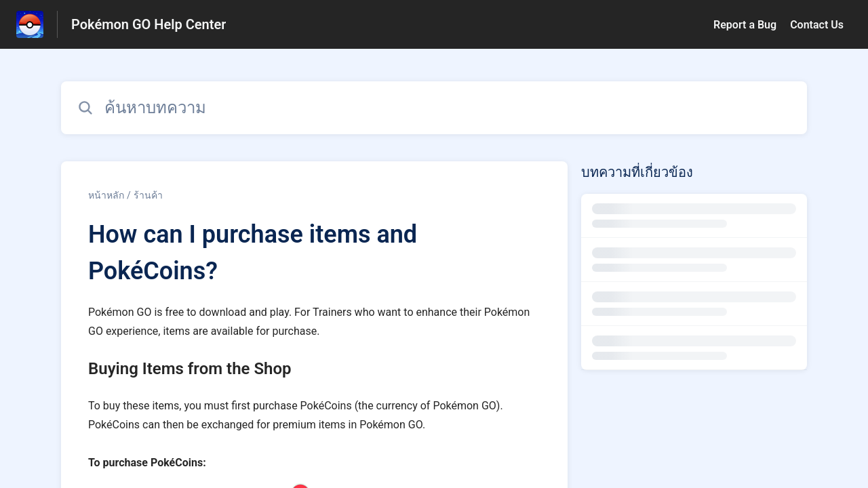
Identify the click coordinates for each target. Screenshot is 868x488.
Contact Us (817, 25)
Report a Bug (745, 25)
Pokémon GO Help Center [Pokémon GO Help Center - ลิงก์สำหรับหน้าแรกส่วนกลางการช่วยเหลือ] (149, 24)
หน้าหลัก (106, 195)
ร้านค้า (148, 195)
